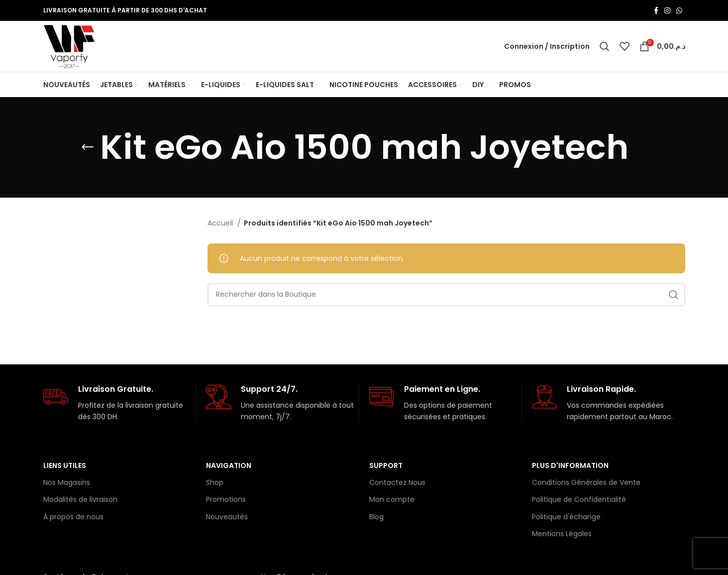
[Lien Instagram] (667, 10)
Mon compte (392, 500)
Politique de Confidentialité (579, 500)
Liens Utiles (65, 466)
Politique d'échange (566, 518)
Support (386, 466)
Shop (215, 483)
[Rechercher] (605, 47)
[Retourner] (88, 148)
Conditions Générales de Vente (586, 483)
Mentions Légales (562, 535)
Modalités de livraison (80, 500)
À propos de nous (73, 518)
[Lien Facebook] (656, 10)
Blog (376, 518)
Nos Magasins (67, 483)
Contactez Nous (397, 483)
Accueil (221, 224)
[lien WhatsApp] (679, 10)
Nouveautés (227, 518)
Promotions (226, 500)
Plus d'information (570, 466)
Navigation (229, 466)
